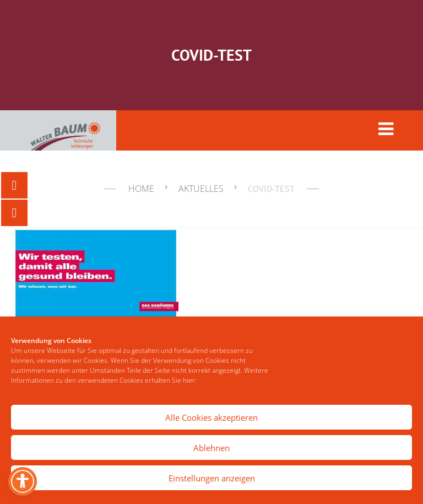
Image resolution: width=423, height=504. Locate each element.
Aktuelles (201, 189)
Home (141, 189)
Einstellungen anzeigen (212, 478)
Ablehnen (211, 448)
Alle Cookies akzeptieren (211, 417)
